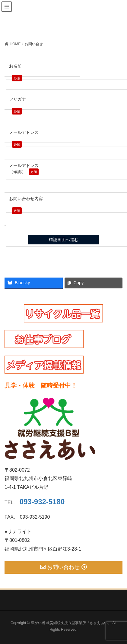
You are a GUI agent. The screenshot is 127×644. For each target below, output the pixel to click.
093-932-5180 (42, 502)
